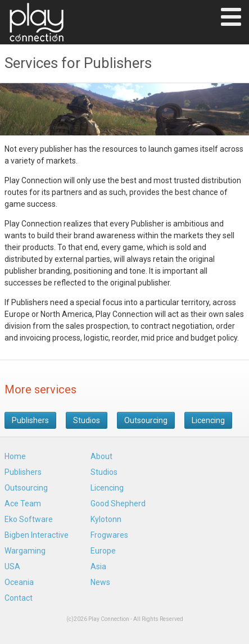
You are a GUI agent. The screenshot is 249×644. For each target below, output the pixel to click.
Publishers (30, 420)
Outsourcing (146, 420)
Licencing (208, 420)
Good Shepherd (118, 504)
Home (15, 456)
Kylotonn (106, 519)
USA (12, 566)
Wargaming (25, 551)
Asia (98, 566)
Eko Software (29, 519)
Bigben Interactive (37, 535)
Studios (87, 420)
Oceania (19, 582)
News (100, 582)
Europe (103, 551)
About (101, 456)
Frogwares (109, 535)
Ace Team (23, 504)
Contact (19, 598)
